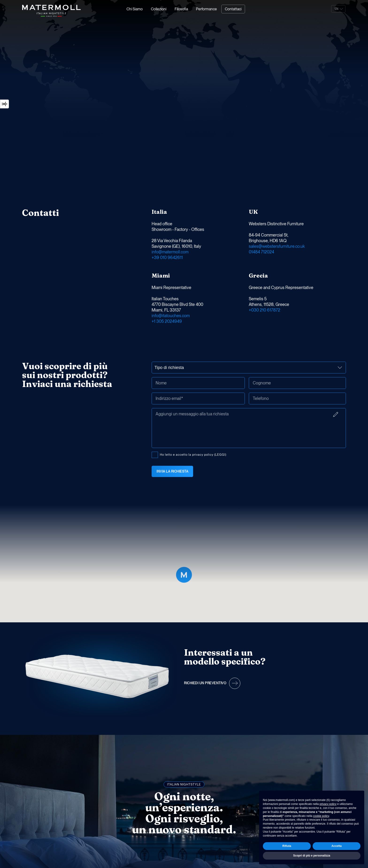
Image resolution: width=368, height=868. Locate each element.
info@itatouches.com (171, 316)
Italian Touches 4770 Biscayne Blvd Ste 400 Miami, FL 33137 (177, 304)
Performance (206, 9)
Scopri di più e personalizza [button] (312, 856)
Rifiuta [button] (287, 846)
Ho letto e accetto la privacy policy (233, 454)
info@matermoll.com (170, 252)
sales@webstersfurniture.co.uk (277, 246)
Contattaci (233, 9)
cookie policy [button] (321, 816)
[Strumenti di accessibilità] (4, 104)
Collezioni (159, 9)
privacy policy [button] (328, 804)
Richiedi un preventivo (205, 683)
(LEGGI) (220, 455)
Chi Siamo (135, 9)
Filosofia (181, 9)
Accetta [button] (336, 846)
